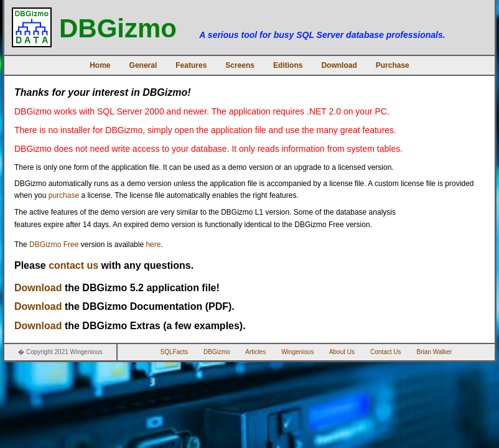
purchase (64, 195)
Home (100, 65)
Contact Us (385, 352)
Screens (240, 65)
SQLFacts (174, 352)
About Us (342, 352)
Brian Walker (435, 352)
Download (339, 65)
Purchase (393, 65)
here (153, 245)
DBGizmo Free (54, 245)
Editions (288, 65)
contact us (73, 265)
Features (191, 65)
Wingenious (297, 352)
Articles (255, 352)
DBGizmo (217, 352)
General (143, 65)
